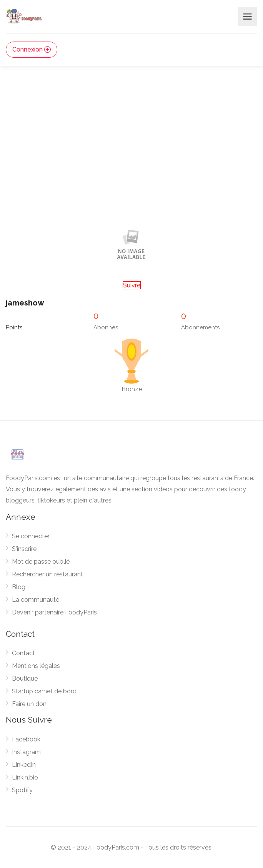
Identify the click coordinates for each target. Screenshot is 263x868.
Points (14, 327)
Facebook (26, 739)
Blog (19, 587)
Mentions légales (36, 666)
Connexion (32, 49)
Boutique (25, 679)
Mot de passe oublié (41, 562)
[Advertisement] (131, 162)
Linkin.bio (25, 777)
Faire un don (29, 704)
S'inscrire (24, 549)
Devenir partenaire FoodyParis (54, 612)
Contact (23, 653)
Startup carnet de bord (44, 691)
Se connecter (31, 536)
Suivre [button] (132, 285)
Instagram (26, 752)
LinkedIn (24, 765)
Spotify (22, 790)
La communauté (36, 600)
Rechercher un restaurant (47, 574)
